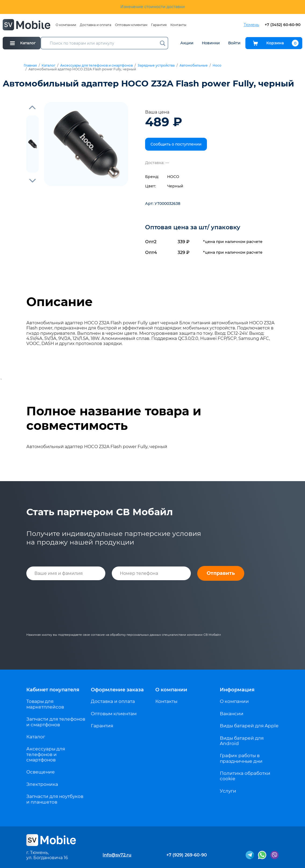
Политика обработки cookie (245, 776)
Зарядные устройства (156, 66)
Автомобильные (194, 66)
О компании (66, 25)
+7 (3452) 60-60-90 (283, 25)
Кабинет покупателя (53, 690)
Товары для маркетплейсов (45, 704)
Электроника (42, 784)
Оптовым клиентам (131, 25)
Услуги (228, 791)
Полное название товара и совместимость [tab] (114, 418)
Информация (237, 690)
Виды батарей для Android (242, 741)
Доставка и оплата (96, 25)
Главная (30, 66)
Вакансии (232, 714)
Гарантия (159, 25)
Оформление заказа (117, 690)
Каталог (49, 66)
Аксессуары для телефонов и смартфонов (96, 66)
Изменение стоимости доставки (153, 7)
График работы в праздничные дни (241, 758)
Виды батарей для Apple (249, 726)
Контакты (178, 25)
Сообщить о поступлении (176, 144)
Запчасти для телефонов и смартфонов (56, 722)
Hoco (217, 66)
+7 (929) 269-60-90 (187, 855)
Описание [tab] (60, 302)
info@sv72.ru (117, 855)
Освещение (41, 772)
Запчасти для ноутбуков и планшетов (55, 799)
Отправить (221, 573)
